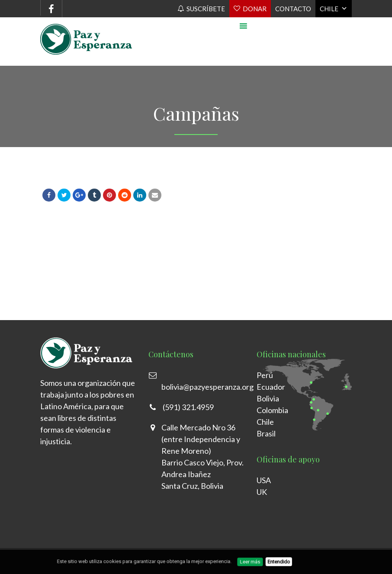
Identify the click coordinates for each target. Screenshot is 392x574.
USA (264, 480)
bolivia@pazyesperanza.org (207, 387)
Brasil (266, 433)
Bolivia (268, 398)
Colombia (272, 410)
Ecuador (271, 387)
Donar (255, 9)
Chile (329, 9)
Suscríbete (206, 9)
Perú (265, 375)
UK (262, 492)
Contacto (293, 9)
